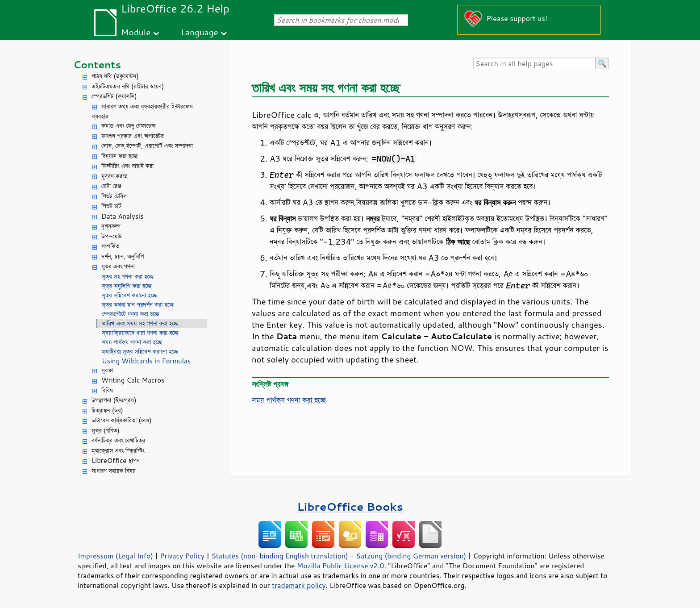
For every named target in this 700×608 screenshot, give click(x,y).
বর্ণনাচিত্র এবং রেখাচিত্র (118, 440)
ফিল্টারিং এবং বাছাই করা (127, 166)
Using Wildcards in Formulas (146, 361)
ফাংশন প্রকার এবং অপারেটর (133, 136)
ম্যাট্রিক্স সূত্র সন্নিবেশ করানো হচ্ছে (140, 352)
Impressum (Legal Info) (115, 556)
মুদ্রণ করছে (114, 176)
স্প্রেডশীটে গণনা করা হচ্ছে (131, 314)
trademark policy (299, 585)
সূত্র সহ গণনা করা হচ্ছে (128, 277)
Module (136, 32)
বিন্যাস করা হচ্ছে (119, 156)
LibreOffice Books (350, 506)
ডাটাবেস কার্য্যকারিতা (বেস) (122, 420)
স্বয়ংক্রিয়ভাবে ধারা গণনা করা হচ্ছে (140, 333)
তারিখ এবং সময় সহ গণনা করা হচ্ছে (140, 323)
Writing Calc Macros (133, 380)
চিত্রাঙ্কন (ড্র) (107, 410)
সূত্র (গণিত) (106, 431)
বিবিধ (107, 390)
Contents (97, 65)
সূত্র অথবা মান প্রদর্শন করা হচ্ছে (138, 305)
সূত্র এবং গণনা (118, 266)
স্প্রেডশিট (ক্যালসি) (114, 96)
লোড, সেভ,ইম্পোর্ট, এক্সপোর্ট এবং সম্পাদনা (147, 146)
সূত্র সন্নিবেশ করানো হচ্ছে (129, 295)
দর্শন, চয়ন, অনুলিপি (123, 256)
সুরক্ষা (107, 370)
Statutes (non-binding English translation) (279, 556)
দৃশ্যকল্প (111, 226)
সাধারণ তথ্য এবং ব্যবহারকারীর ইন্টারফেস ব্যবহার (142, 112)
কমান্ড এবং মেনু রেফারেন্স (129, 126)
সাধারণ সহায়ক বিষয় (114, 471)
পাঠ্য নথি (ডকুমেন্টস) (115, 76)
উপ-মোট (112, 236)
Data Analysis (122, 216)
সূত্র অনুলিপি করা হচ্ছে (127, 286)
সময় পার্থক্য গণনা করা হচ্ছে (132, 342)
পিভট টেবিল (114, 196)
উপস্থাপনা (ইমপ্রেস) (114, 400)
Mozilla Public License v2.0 (341, 566)
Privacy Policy (182, 556)
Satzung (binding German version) (411, 556)
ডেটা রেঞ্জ (111, 186)
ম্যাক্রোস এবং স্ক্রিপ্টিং (118, 451)
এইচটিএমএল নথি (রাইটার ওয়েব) (128, 86)
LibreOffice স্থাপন (116, 460)
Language (200, 32)
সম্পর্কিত (110, 246)
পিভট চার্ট (111, 206)
